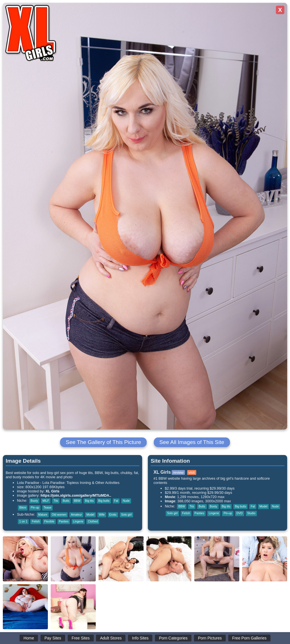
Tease (47, 508)
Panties (64, 521)
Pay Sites (53, 638)
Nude (126, 501)
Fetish (36, 521)
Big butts (104, 501)
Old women (59, 515)
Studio (251, 513)
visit (192, 472)
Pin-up (35, 508)
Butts (66, 501)
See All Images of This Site (192, 442)
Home (29, 638)
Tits (56, 501)
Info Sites (140, 638)
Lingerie (78, 521)
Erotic (113, 515)
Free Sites (81, 638)
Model (90, 515)
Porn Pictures (210, 638)
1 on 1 (23, 521)
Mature (43, 515)
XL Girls (53, 491)
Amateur (76, 515)
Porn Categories (173, 638)
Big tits (89, 501)
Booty (34, 501)
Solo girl (126, 515)
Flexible (49, 521)
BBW (77, 501)
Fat (116, 501)
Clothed (93, 521)
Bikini (23, 508)
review (178, 472)
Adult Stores (111, 638)
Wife (102, 515)
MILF (46, 501)
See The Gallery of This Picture (103, 442)
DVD (240, 513)
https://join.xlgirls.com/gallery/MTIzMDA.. (76, 495)
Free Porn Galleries (249, 638)
